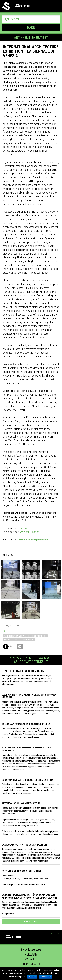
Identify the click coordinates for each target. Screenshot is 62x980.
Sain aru (32, 977)
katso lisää (31, 922)
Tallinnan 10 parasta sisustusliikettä (26, 724)
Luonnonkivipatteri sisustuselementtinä (27, 780)
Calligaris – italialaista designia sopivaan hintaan (29, 696)
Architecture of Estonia (15, 636)
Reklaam (31, 954)
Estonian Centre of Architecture (19, 640)
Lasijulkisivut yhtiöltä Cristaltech (24, 845)
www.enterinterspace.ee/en (34, 539)
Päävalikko (31, 6)
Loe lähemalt (46, 977)
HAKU (31, 28)
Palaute (31, 959)
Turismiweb (31, 964)
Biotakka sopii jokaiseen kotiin (21, 803)
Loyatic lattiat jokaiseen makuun (23, 671)
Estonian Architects (37, 636)
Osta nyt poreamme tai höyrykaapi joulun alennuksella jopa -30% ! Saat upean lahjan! (30, 896)
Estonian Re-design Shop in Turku (22, 871)
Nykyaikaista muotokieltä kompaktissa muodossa (26, 749)
